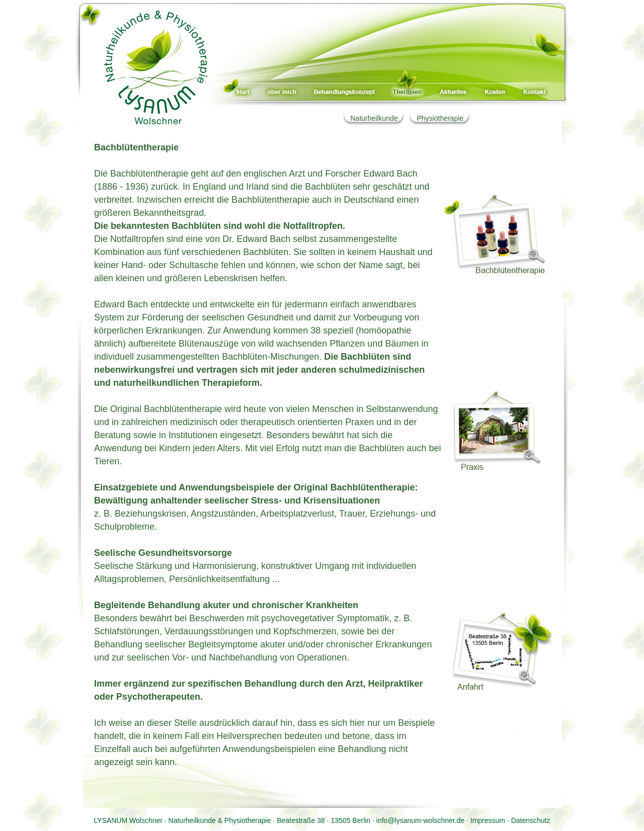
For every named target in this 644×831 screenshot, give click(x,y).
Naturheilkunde (374, 118)
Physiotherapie (440, 118)
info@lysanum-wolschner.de (420, 820)
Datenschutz (531, 820)
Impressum (488, 820)
